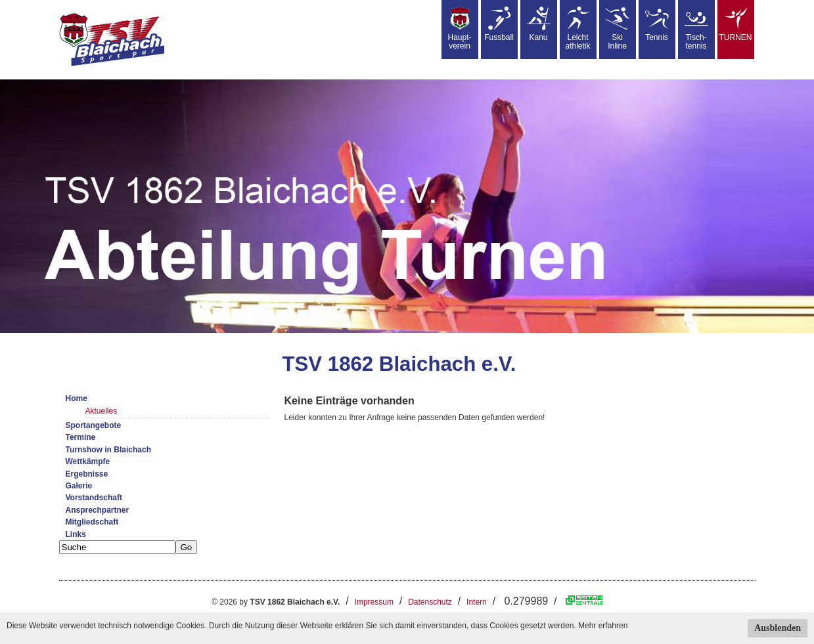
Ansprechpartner (98, 510)
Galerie (79, 486)
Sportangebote (94, 425)
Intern (477, 602)
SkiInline (618, 29)
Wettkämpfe (88, 462)
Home (77, 398)
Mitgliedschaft (92, 522)
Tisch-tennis (696, 29)
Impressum (374, 602)
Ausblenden (778, 628)
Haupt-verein (459, 29)
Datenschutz (430, 602)
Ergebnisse (87, 474)
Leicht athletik (577, 29)
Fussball (499, 24)
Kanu (539, 24)
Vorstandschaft (94, 498)
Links (76, 534)
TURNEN (736, 24)
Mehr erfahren (603, 626)
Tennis (657, 24)
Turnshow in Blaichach (108, 450)
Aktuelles (102, 411)
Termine (81, 437)
